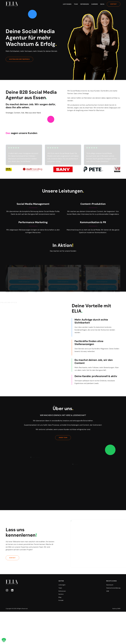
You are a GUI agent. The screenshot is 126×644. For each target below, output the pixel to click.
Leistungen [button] (67, 4)
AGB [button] (108, 591)
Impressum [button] (110, 585)
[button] (7, 590)
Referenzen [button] (85, 4)
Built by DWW (116, 609)
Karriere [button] (95, 4)
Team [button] (76, 4)
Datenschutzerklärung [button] (113, 588)
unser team (63, 438)
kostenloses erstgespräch (19, 59)
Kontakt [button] (61, 600)
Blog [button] (102, 4)
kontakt (114, 4)
